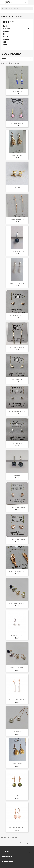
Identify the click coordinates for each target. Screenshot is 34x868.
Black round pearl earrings (17, 251)
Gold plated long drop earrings (17, 700)
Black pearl (17, 475)
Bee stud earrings (17, 379)
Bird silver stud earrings (17, 315)
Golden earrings (17, 764)
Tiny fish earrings (17, 91)
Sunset (17, 796)
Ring (5, 34)
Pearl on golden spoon (17, 668)
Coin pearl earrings (17, 636)
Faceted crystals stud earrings (17, 411)
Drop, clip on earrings (17, 283)
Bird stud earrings (17, 443)
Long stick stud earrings (17, 219)
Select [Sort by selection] (17, 59)
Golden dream (17, 732)
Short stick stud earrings (17, 347)
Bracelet (6, 31)
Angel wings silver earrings (17, 571)
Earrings (6, 26)
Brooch (6, 37)
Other (5, 45)
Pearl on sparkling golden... (17, 604)
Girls (5, 42)
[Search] (17, 8)
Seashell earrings (17, 155)
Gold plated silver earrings (17, 507)
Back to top (25, 843)
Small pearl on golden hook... (17, 828)
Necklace (9, 22)
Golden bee (17, 187)
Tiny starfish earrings (17, 123)
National (6, 39)
